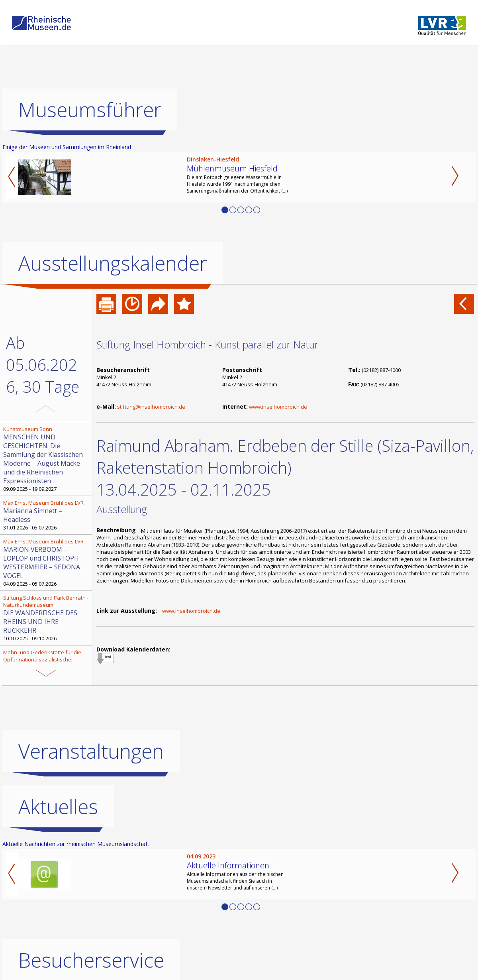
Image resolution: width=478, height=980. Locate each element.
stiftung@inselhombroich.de (151, 407)
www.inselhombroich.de (278, 407)
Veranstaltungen (91, 751)
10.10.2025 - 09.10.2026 (47, 618)
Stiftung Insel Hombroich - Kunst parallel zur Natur (207, 344)
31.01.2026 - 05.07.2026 (47, 515)
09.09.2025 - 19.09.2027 (47, 459)
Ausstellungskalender (113, 263)
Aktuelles (58, 807)
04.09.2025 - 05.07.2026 (47, 563)
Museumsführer (90, 110)
